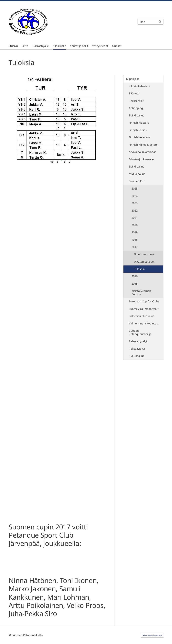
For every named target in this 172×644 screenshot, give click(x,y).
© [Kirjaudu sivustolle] (10, 635)
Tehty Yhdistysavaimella (152, 635)
